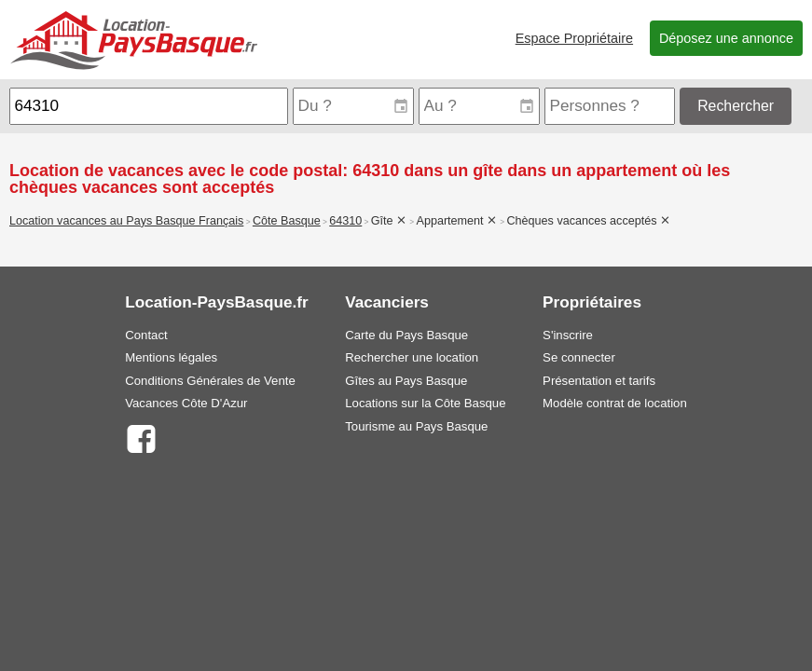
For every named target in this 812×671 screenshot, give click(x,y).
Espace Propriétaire (574, 38)
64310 (345, 221)
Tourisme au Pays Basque (416, 426)
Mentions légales (171, 357)
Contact (146, 335)
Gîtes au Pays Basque (406, 381)
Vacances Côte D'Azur (186, 403)
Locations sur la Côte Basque (425, 403)
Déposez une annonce (726, 38)
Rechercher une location (412, 357)
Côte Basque (287, 221)
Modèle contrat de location (615, 403)
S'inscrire (568, 335)
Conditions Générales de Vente (210, 381)
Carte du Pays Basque (406, 335)
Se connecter (579, 357)
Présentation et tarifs (599, 381)
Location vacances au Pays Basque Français (126, 221)
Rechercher (736, 106)
